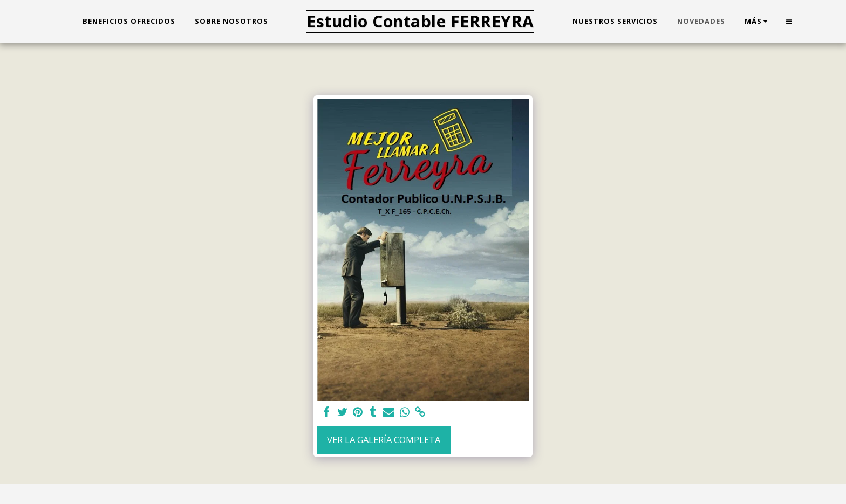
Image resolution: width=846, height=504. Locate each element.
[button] (789, 21)
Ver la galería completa (384, 440)
